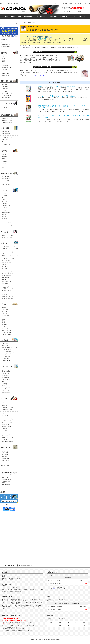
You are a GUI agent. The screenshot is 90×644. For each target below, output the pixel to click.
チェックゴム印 (6, 328)
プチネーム (4, 207)
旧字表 (3, 483)
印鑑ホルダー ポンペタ (7, 408)
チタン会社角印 (6, 181)
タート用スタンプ (6, 268)
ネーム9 (4, 194)
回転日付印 (4, 264)
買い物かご (81, 3)
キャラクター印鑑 (6, 145)
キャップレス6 (5, 200)
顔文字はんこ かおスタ (7, 296)
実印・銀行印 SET (6, 66)
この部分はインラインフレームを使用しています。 (9, 535)
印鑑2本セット (29, 17)
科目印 (3, 321)
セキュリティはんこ (7, 295)
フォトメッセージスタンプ (8, 393)
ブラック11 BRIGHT (7, 205)
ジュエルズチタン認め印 (8, 122)
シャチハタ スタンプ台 (7, 419)
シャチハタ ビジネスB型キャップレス (10, 253)
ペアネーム (4, 218)
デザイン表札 (5, 453)
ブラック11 (5, 203)
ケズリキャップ (6, 374)
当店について (4, 40)
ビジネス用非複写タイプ (8, 261)
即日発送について (5, 42)
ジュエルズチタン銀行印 (8, 120)
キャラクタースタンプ (7, 289)
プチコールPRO (6, 280)
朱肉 (3, 404)
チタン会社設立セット (7, 184)
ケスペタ (4, 389)
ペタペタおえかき (6, 387)
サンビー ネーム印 (6, 222)
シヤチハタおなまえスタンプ (9, 351)
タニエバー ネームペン (7, 237)
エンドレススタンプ (7, 283)
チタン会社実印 (6, 177)
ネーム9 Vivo (5, 196)
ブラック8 (4, 201)
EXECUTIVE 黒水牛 (7, 73)
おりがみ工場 (5, 385)
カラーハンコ (5, 139)
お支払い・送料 (72, 3)
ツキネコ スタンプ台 (7, 421)
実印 (6, 17)
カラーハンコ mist (6, 141)
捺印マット (4, 406)
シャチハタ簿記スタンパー (8, 247)
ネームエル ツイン (6, 216)
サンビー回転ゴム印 (7, 281)
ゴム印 (73, 17)
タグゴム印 (4, 313)
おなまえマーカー (6, 361)
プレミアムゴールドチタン (8, 109)
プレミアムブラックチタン (8, 107)
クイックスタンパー (7, 278)
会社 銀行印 (5, 156)
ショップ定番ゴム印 (7, 330)
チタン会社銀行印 (6, 179)
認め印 (3, 60)
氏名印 (3, 319)
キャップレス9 (5, 209)
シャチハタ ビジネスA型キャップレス (10, 249)
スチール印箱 (5, 415)
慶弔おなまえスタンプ (7, 274)
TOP (21, 23)
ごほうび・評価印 (6, 287)
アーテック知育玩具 (7, 372)
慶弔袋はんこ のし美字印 (8, 298)
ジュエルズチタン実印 (7, 118)
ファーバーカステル (7, 391)
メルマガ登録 (67, 11)
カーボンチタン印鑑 (7, 96)
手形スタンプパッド (7, 430)
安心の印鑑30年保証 (6, 47)
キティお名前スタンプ (7, 349)
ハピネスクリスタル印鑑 (8, 137)
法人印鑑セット (42, 17)
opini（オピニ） (6, 370)
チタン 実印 (5, 85)
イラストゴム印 (6, 308)
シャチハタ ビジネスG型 (8, 259)
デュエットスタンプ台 (7, 428)
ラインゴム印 (5, 312)
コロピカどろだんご (7, 378)
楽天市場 (87, 3)
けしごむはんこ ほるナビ (8, 291)
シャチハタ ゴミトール (7, 440)
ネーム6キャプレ (6, 211)
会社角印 (4, 158)
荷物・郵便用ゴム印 (7, 334)
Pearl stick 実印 (5, 132)
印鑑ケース (54, 17)
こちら (55, 589)
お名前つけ (82, 17)
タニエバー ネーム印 (7, 226)
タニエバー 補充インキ (7, 438)
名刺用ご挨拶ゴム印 (7, 332)
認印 (20, 17)
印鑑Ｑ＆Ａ (58, 3)
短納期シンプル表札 (7, 451)
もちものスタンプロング (8, 359)
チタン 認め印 (5, 88)
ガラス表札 (4, 457)
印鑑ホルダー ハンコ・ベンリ (9, 410)
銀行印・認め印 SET (7, 68)
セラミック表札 (6, 459)
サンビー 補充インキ (7, 436)
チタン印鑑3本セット (7, 94)
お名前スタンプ (6, 344)
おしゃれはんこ (6, 75)
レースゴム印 (5, 310)
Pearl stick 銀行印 (6, 134)
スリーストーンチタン (7, 98)
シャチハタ (64, 17)
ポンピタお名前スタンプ (8, 353)
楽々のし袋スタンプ (7, 276)
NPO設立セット (6, 164)
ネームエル (4, 215)
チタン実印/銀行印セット (8, 92)
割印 (3, 167)
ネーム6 (4, 198)
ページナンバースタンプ (8, 266)
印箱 (3, 413)
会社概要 (65, 3)
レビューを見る (77, 11)
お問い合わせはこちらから (41, 76)
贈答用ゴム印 (5, 325)
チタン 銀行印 (5, 86)
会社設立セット (6, 162)
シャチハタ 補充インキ (7, 434)
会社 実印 (4, 154)
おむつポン (4, 355)
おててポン (4, 383)
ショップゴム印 (6, 315)
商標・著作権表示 (5, 465)
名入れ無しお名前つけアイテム (9, 347)
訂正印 (3, 62)
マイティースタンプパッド (8, 425)
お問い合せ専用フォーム (8, 624)
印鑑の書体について (6, 481)
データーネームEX (6, 263)
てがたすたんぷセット (7, 379)
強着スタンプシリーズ (7, 427)
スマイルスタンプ (6, 213)
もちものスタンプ (6, 357)
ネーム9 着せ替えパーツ (8, 442)
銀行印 (13, 17)
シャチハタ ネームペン (7, 235)
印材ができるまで (6, 485)
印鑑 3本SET (5, 69)
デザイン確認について (6, 44)
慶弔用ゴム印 (5, 323)
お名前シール (5, 345)
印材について (5, 477)
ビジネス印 (4, 327)
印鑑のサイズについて (7, 479)
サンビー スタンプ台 (7, 423)
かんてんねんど (6, 376)
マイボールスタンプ (7, 272)
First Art (4, 381)
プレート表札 (5, 455)
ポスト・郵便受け (6, 460)
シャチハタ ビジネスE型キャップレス (10, 256)
